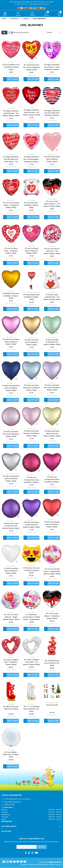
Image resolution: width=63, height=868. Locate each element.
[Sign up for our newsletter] (27, 847)
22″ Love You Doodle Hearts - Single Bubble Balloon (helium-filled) (52, 572)
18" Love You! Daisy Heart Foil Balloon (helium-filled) (31, 251)
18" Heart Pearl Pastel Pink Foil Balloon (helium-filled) (52, 159)
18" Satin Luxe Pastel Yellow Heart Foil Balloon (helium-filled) (52, 434)
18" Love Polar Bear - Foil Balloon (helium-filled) (31, 205)
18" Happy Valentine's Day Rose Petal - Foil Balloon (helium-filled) (31, 112)
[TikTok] (29, 853)
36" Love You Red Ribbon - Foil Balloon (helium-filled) (52, 616)
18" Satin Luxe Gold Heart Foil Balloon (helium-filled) (31, 342)
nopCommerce (55, 862)
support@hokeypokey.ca (13, 802)
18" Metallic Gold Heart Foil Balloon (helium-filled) (11, 296)
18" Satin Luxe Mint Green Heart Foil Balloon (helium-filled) (52, 342)
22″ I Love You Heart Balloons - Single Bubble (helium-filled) (11, 617)
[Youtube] (36, 853)
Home (4, 19)
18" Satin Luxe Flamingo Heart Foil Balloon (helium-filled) (11, 342)
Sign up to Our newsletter (31, 839)
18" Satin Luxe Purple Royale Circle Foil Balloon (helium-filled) (11, 526)
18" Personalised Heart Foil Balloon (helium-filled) (31, 297)
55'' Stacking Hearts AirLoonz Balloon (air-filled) (52, 663)
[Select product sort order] (54, 33)
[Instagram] (33, 853)
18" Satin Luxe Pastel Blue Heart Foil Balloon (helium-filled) (31, 388)
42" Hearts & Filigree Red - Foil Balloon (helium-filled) (11, 662)
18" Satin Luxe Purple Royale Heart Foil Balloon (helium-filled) (31, 525)
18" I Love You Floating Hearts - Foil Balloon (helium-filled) (11, 205)
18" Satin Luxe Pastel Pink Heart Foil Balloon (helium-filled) (31, 433)
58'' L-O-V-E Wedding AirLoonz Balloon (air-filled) (31, 709)
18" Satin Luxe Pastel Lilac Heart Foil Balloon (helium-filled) (52, 388)
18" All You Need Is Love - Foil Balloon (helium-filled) (11, 67)
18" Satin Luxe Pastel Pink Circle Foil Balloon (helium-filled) (11, 434)
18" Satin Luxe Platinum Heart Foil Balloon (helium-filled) (11, 479)
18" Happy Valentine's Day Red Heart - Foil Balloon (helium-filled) (11, 113)
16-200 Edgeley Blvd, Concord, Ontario (17, 799)
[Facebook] (26, 853)
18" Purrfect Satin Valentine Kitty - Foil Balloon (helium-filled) (52, 297)
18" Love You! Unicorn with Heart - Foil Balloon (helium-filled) (52, 251)
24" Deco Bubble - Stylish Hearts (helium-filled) (11, 755)
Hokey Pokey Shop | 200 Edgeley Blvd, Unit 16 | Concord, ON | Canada (32, 2)
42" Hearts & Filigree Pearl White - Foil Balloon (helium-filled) (31, 662)
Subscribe (41, 847)
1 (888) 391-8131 (9, 805)
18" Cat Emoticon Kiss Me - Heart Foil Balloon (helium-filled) (31, 67)
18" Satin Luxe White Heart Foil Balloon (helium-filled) (11, 571)
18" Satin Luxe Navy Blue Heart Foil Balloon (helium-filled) (11, 388)
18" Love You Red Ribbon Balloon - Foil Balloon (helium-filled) (52, 204)
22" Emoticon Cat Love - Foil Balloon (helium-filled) (31, 571)
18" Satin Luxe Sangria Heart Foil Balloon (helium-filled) (52, 524)
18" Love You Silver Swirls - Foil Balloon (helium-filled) (11, 251)
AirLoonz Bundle (52, 705)
